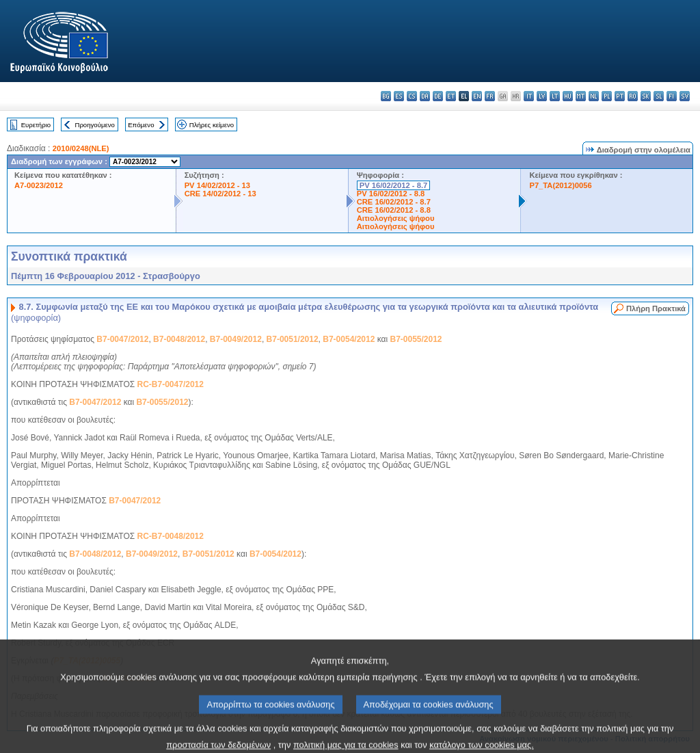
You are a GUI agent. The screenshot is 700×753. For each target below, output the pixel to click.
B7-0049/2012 (236, 339)
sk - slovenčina (646, 96)
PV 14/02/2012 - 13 (217, 185)
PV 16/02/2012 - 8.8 (391, 194)
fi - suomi (672, 96)
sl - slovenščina (659, 96)
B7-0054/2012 (349, 339)
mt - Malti (581, 96)
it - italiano (529, 96)
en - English (477, 96)
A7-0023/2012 (39, 185)
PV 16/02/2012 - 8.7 (394, 185)
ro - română (633, 96)
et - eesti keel (451, 96)
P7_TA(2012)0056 (560, 185)
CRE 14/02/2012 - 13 (220, 194)
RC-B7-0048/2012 (171, 536)
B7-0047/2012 (122, 339)
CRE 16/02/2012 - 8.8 (394, 210)
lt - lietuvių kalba (555, 96)
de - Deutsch (438, 96)
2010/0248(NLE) (81, 148)
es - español (399, 96)
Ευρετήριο (36, 125)
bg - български (386, 96)
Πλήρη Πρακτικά (656, 308)
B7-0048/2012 (179, 339)
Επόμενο (141, 125)
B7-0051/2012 (293, 339)
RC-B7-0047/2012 (171, 384)
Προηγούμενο (94, 125)
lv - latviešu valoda (542, 96)
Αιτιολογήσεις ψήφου (396, 218)
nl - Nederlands (594, 96)
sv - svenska (685, 96)
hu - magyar (568, 96)
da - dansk (425, 96)
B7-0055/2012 (416, 339)
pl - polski (607, 96)
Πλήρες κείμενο (212, 125)
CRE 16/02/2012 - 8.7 (394, 202)
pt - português (620, 96)
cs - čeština (412, 96)
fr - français (490, 96)
